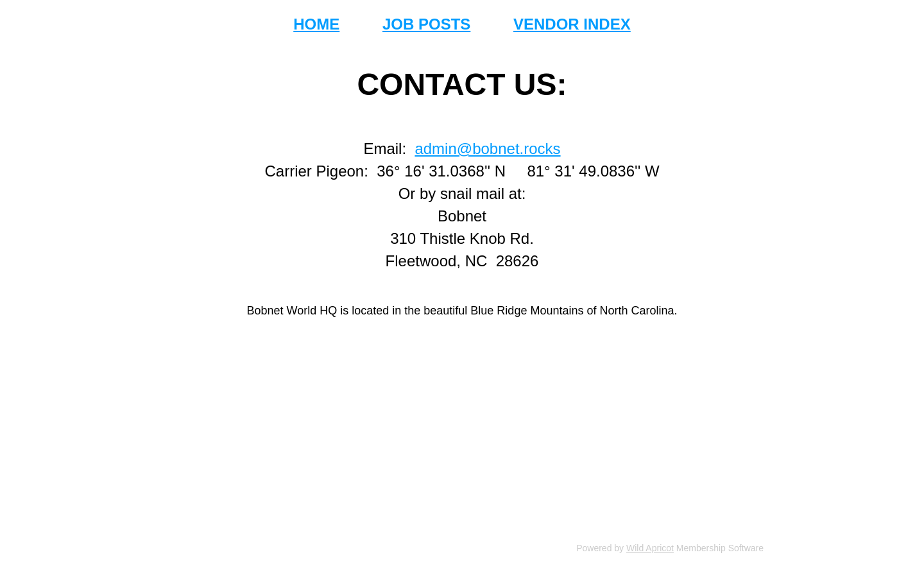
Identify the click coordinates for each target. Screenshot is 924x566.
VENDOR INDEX (572, 24)
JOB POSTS (426, 24)
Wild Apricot (650, 548)
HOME (316, 24)
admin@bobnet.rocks (487, 149)
